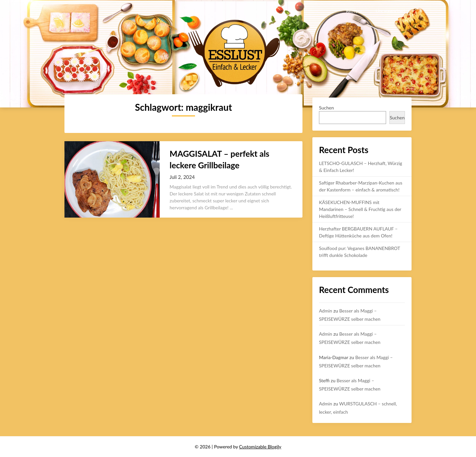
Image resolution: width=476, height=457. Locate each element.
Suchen (326, 108)
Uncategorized (390, 11)
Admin (326, 311)
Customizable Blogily (260, 447)
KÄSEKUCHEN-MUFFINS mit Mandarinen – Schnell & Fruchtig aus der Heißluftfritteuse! (360, 209)
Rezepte (354, 11)
